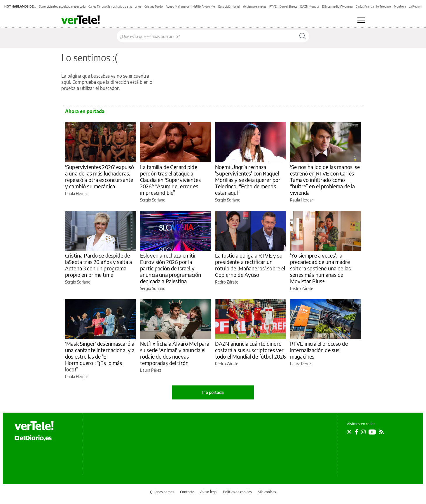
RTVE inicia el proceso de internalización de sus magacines (319, 350)
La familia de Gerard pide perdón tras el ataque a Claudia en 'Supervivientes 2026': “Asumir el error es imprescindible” (170, 180)
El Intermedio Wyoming (337, 6)
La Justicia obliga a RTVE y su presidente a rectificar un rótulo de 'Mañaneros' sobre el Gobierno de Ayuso (250, 265)
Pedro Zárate (227, 282)
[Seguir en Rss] (381, 432)
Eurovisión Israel (229, 6)
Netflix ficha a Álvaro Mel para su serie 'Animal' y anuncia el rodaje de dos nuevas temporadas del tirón (175, 353)
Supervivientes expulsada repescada (62, 6)
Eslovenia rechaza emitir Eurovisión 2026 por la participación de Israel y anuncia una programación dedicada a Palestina (171, 268)
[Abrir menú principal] (361, 20)
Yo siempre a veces (255, 6)
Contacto (187, 492)
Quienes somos (162, 492)
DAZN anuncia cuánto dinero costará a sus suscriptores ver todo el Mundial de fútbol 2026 (250, 350)
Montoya (400, 6)
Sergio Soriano (153, 200)
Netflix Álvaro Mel (204, 6)
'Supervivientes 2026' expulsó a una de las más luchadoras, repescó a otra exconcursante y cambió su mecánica (99, 177)
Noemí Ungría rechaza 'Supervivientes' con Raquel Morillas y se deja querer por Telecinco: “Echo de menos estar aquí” (248, 180)
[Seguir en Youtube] (372, 432)
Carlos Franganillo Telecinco (373, 6)
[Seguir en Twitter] (349, 432)
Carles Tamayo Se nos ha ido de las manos (115, 6)
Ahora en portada (85, 111)
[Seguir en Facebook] (356, 432)
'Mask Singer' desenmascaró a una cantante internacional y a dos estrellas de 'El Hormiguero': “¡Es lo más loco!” (100, 356)
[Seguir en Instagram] (363, 432)
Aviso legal (209, 492)
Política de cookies (237, 492)
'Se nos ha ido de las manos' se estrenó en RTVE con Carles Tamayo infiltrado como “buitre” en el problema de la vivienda (325, 180)
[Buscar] (303, 36)
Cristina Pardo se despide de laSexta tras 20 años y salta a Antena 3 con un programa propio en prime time (99, 265)
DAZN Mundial (310, 6)
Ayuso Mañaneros (178, 6)
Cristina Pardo (154, 6)
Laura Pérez (151, 370)
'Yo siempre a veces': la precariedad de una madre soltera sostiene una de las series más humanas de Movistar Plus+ (320, 268)
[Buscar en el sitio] (206, 36)
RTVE (273, 6)
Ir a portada (213, 392)
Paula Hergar (77, 193)
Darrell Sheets (288, 6)
